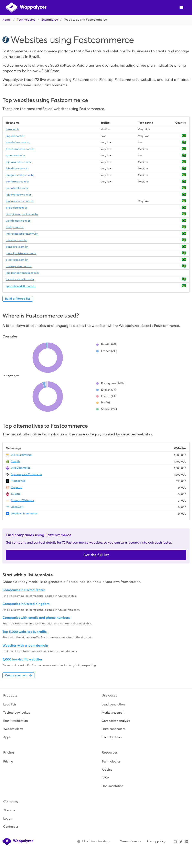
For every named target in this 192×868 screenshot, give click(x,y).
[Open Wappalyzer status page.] (94, 842)
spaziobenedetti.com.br (21, 286)
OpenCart (17, 507)
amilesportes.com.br (19, 266)
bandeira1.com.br (17, 247)
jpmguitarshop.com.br (20, 175)
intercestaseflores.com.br (22, 234)
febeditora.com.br (17, 169)
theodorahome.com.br (20, 149)
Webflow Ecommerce (24, 514)
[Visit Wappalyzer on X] (181, 842)
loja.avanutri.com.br (19, 162)
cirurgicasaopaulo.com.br (22, 214)
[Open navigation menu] (181, 8)
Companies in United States (24, 590)
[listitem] (47, 704)
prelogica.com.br (17, 208)
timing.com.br (15, 227)
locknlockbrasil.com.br (20, 279)
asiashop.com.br (16, 240)
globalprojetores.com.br (21, 253)
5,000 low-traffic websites (22, 659)
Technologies (26, 20)
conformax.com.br (18, 182)
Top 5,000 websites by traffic (25, 632)
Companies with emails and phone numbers (36, 618)
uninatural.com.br (17, 188)
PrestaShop (18, 481)
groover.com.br (16, 155)
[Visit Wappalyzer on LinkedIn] (187, 842)
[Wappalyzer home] (26, 8)
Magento (17, 487)
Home (7, 20)
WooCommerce (21, 468)
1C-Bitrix (16, 494)
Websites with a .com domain (25, 646)
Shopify (16, 461)
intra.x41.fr (12, 129)
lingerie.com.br (15, 136)
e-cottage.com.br (17, 260)
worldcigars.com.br (18, 221)
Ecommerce (50, 20)
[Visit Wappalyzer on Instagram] (175, 842)
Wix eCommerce (21, 455)
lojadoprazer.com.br (19, 195)
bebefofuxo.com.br (18, 142)
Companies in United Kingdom (26, 604)
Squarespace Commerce (26, 474)
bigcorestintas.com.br (20, 201)
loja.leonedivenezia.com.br (23, 273)
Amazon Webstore (23, 500)
